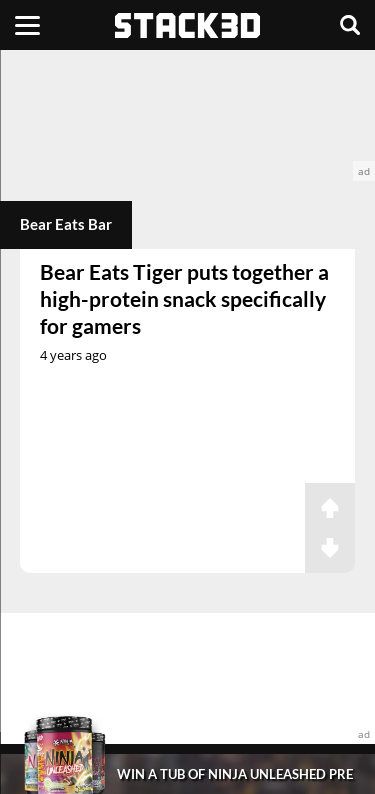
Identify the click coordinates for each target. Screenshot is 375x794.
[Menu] (27, 25)
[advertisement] (187, 115)
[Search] (350, 25)
